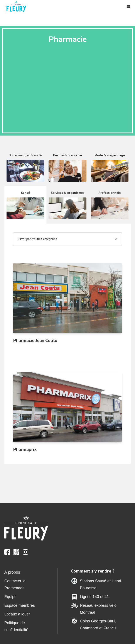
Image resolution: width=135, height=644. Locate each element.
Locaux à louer (17, 614)
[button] (128, 7)
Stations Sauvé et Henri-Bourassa (101, 585)
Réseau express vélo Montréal (98, 609)
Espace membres (20, 605)
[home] (19, 7)
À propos (12, 572)
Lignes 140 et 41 (94, 597)
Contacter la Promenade (15, 585)
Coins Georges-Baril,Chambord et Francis (98, 625)
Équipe (10, 597)
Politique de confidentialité (16, 626)
